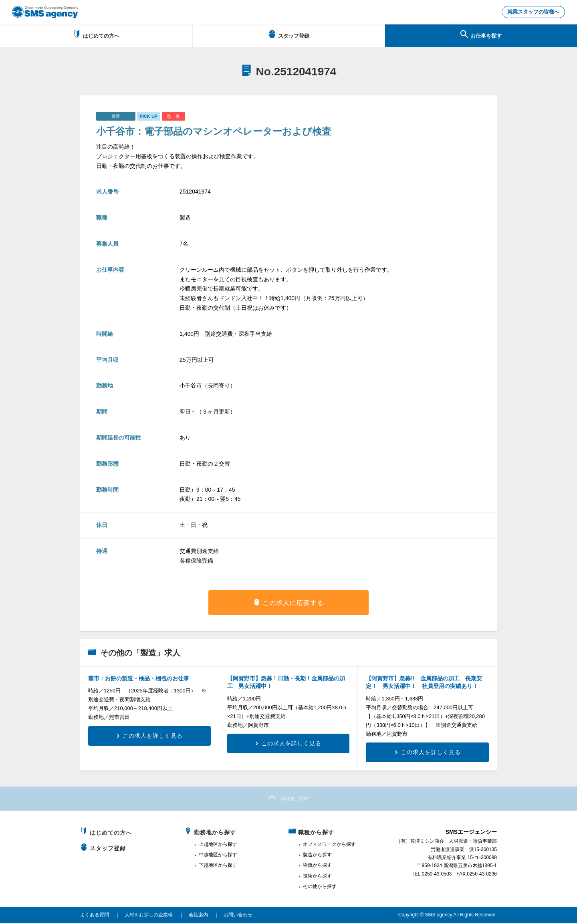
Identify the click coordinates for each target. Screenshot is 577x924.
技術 (308, 877)
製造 (308, 856)
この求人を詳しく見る (153, 736)
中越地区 (208, 856)
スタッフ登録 (289, 35)
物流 (308, 866)
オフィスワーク (320, 845)
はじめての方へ (96, 35)
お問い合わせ (238, 916)
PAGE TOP (288, 799)
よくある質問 (95, 916)
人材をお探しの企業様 (149, 916)
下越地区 (208, 866)
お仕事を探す (481, 35)
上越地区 (208, 845)
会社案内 (198, 916)
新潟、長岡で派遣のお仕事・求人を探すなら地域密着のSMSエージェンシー (45, 12)
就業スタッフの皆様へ (531, 12)
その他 (310, 888)
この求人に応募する (293, 604)
